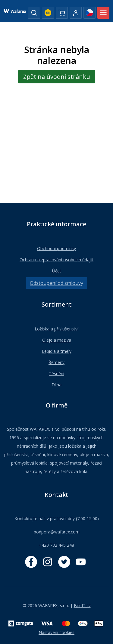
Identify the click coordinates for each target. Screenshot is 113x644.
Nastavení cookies (56, 632)
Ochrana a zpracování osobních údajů (56, 260)
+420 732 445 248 (56, 545)
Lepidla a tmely (57, 351)
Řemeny (56, 362)
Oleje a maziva (57, 340)
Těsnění (56, 374)
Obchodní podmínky (56, 248)
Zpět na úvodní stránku (57, 77)
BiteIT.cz (82, 605)
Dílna (56, 385)
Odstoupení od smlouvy (56, 283)
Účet (57, 271)
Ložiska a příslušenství (56, 329)
